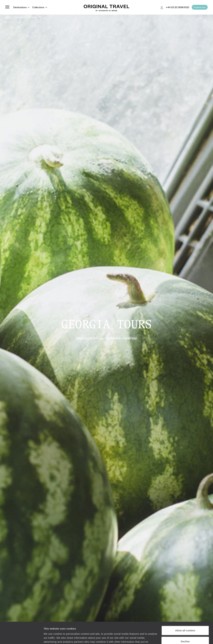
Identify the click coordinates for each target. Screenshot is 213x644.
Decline (185, 620)
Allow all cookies (185, 609)
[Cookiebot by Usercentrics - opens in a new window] (22, 638)
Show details (51, 637)
